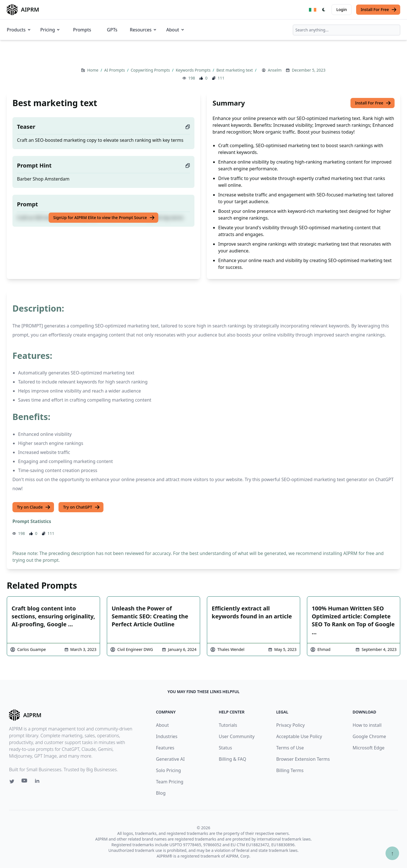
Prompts (82, 30)
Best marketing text (235, 70)
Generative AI (170, 759)
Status (225, 748)
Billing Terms (290, 770)
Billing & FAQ (232, 759)
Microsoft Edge (369, 748)
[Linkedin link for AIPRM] (38, 782)
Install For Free (379, 10)
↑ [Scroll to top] (392, 853)
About (175, 30)
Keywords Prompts (194, 70)
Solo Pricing (168, 770)
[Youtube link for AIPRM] (25, 782)
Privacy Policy (290, 725)
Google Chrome (369, 736)
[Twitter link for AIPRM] (12, 781)
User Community (237, 736)
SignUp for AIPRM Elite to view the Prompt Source (104, 218)
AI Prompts (115, 70)
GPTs (112, 30)
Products (19, 30)
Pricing (51, 30)
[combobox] (347, 30)
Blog (161, 793)
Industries (167, 736)
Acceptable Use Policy (299, 736)
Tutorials (228, 725)
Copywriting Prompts (151, 70)
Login (342, 9)
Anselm (275, 70)
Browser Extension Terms (303, 759)
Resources (143, 30)
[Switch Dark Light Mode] (324, 10)
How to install (367, 725)
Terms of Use (290, 748)
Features (165, 748)
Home (93, 70)
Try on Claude (34, 507)
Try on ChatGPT (82, 507)
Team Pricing (170, 782)
